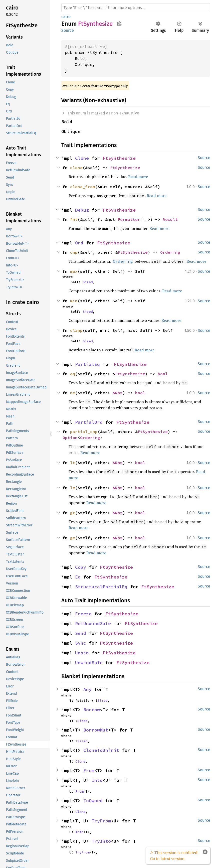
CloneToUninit (101, 750)
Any (87, 689)
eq (73, 374)
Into (97, 780)
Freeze (83, 614)
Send (81, 633)
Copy (81, 567)
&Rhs (118, 393)
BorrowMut (96, 730)
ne (73, 393)
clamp (76, 330)
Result (170, 219)
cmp (74, 252)
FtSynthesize (119, 158)
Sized (88, 282)
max (74, 271)
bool (163, 374)
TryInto (101, 841)
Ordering (170, 252)
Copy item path (119, 24)
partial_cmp (84, 431)
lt (73, 463)
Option (70, 438)
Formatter (129, 219)
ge (73, 538)
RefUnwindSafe (93, 623)
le (73, 488)
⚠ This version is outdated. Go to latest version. (174, 855)
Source (68, 30)
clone (76, 168)
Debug (82, 210)
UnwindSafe (89, 663)
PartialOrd (89, 422)
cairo (66, 17)
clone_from (83, 187)
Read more (138, 177)
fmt (74, 219)
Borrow (92, 710)
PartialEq (87, 364)
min (74, 301)
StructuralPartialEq (101, 587)
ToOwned (93, 801)
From (89, 770)
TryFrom (101, 821)
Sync (81, 643)
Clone (82, 158)
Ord (79, 243)
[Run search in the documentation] (136, 8)
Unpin (82, 653)
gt (73, 513)
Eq (78, 577)
